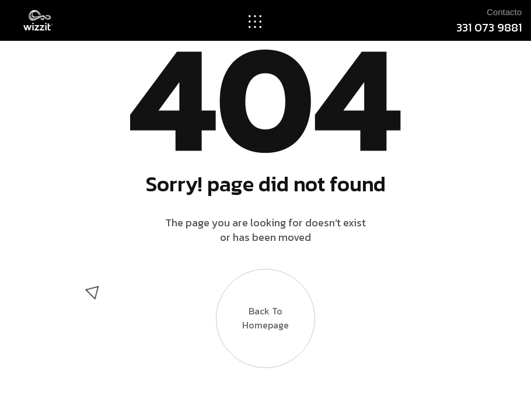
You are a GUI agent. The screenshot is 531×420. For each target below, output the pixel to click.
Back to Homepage (265, 310)
